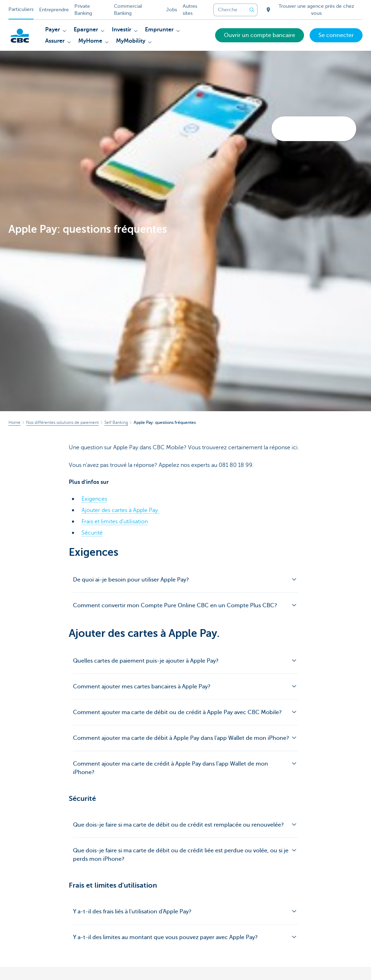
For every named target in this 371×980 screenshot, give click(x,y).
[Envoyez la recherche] (252, 10)
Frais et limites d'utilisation (115, 522)
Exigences (94, 499)
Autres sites (190, 10)
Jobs (172, 10)
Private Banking (83, 10)
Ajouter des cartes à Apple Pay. (120, 510)
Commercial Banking (128, 10)
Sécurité (92, 533)
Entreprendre (54, 10)
